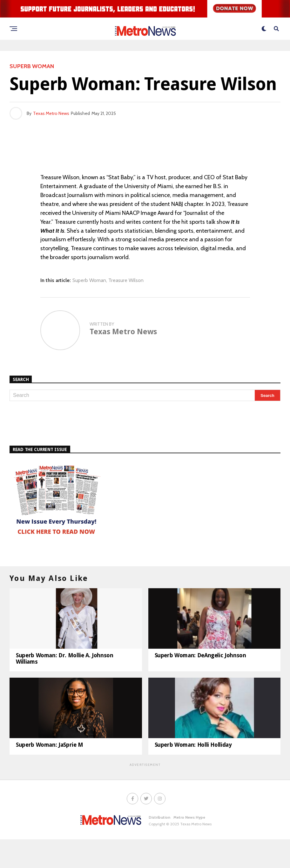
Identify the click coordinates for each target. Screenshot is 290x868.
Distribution (159, 846)
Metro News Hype (189, 846)
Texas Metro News (51, 113)
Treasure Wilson (126, 280)
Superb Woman (89, 280)
